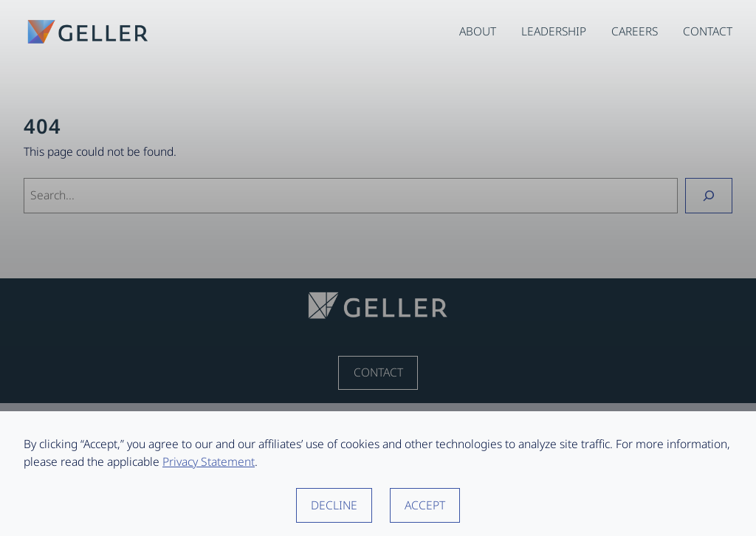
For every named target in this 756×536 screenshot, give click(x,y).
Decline (334, 505)
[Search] (709, 195)
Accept (425, 505)
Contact (378, 372)
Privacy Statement (209, 461)
